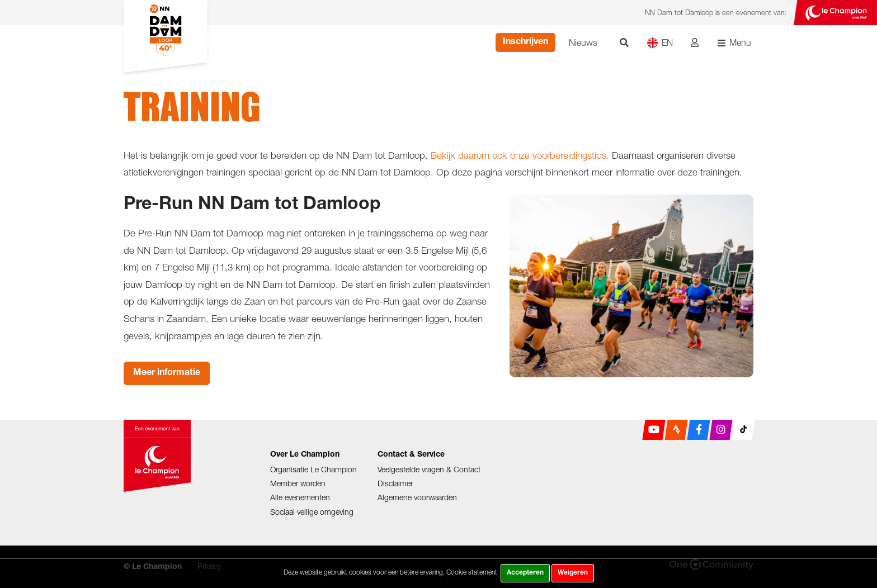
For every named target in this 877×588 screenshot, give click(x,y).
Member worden (298, 483)
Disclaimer (395, 483)
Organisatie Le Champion (313, 469)
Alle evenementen (300, 497)
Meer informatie (167, 373)
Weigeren (573, 573)
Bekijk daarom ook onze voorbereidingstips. (520, 155)
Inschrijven (525, 42)
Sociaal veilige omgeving (312, 512)
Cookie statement (472, 572)
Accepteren (525, 573)
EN (660, 43)
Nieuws (583, 42)
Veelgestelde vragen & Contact (429, 469)
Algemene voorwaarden (417, 497)
